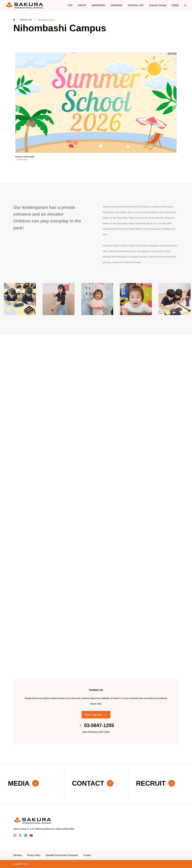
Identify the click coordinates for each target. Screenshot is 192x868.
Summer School (158, 5)
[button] (96, 715)
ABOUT (82, 5)
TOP (70, 5)
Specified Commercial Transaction (62, 855)
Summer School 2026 (25, 157)
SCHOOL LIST (136, 5)
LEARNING (117, 5)
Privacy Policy (34, 855)
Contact (87, 855)
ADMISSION (98, 5)
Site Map (18, 855)
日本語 (175, 5)
